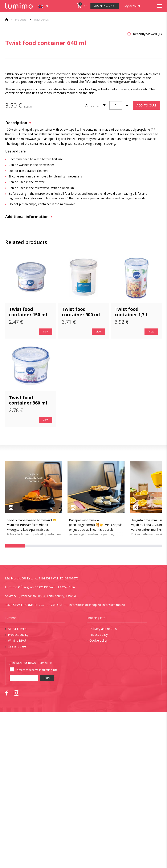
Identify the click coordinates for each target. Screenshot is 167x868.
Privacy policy (99, 791)
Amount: (92, 261)
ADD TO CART (146, 261)
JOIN (47, 834)
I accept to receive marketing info (37, 826)
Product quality (18, 791)
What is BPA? (17, 796)
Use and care (17, 802)
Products (21, 20)
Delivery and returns (103, 785)
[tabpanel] (81, 128)
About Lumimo (18, 785)
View (46, 488)
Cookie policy (98, 796)
